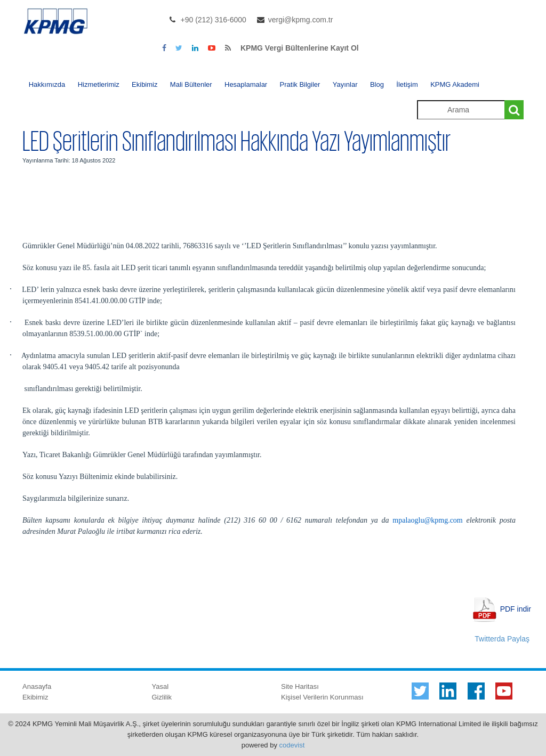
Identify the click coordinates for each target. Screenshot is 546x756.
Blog (377, 84)
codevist (292, 745)
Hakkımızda (47, 84)
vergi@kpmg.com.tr (301, 20)
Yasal (160, 686)
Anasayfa (37, 686)
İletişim (407, 84)
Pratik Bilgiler (300, 84)
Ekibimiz (144, 84)
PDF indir (516, 608)
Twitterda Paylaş (502, 639)
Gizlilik (162, 697)
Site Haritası (300, 686)
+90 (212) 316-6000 (214, 20)
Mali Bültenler (191, 84)
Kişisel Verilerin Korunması (322, 697)
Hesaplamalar (246, 84)
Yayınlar (345, 84)
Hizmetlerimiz (99, 84)
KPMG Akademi (455, 84)
